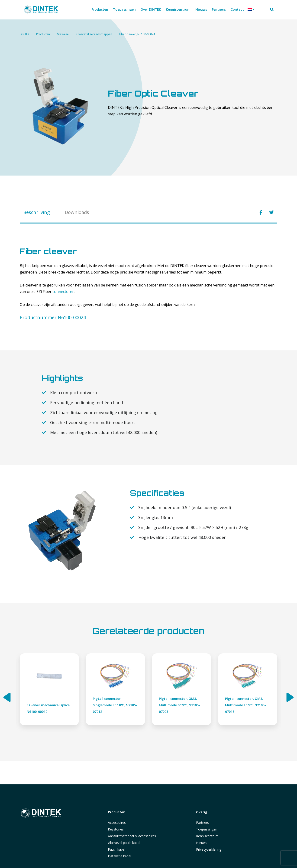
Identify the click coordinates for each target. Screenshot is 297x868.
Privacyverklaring (209, 849)
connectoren (63, 292)
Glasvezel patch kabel (124, 843)
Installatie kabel (119, 856)
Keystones (116, 829)
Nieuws (202, 843)
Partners (202, 822)
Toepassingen (207, 829)
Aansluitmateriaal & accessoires (132, 836)
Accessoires (117, 822)
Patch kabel (117, 849)
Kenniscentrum (207, 836)
